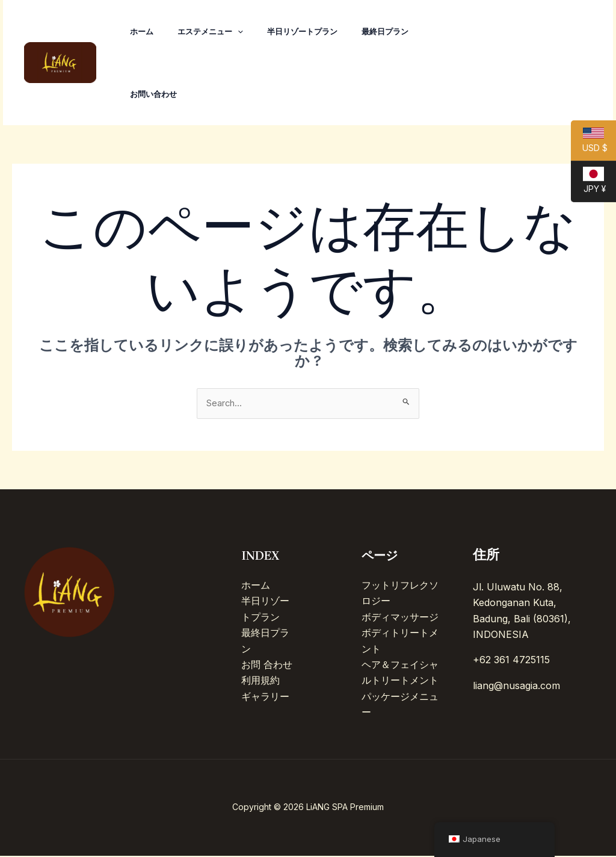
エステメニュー (217, 31)
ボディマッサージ (400, 618)
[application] (245, 31)
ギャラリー (265, 698)
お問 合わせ (267, 666)
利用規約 (260, 682)
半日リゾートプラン (314, 31)
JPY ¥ (588, 184)
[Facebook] (550, 63)
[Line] (576, 63)
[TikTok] (497, 63)
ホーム (144, 31)
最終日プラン (402, 31)
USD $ (589, 144)
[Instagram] (523, 63)
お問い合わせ (156, 94)
